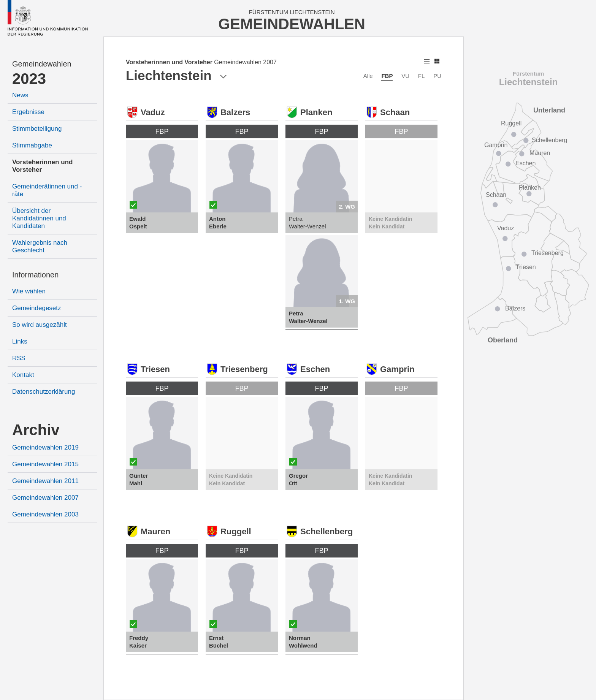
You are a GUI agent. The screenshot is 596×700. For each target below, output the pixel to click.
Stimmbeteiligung (37, 129)
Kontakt (23, 375)
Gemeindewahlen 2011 (45, 481)
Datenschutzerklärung (44, 392)
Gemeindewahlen (42, 64)
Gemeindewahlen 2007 (45, 498)
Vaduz (506, 228)
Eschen (525, 163)
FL (422, 76)
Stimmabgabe (32, 145)
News (20, 95)
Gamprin (496, 145)
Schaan (496, 195)
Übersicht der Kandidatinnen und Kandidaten (39, 218)
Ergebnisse (28, 112)
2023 (29, 79)
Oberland (503, 340)
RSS (19, 358)
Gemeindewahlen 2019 (45, 447)
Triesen (526, 267)
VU (405, 76)
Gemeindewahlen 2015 (45, 464)
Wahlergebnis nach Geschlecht (40, 246)
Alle (368, 76)
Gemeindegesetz (37, 308)
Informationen (35, 275)
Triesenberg (548, 253)
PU (437, 76)
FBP (387, 76)
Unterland (549, 110)
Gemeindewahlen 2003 (45, 514)
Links (20, 341)
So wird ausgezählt (40, 325)
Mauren (540, 153)
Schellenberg (549, 140)
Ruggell (511, 123)
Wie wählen (29, 291)
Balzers (515, 308)
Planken (530, 188)
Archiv (36, 430)
